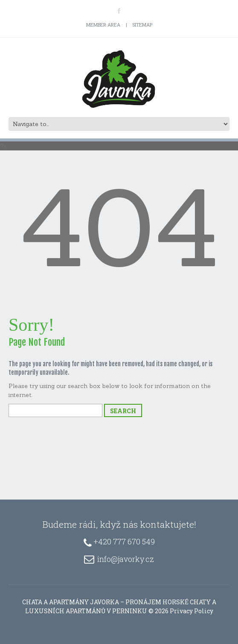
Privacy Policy (192, 611)
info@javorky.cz (126, 559)
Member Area (103, 25)
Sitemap (142, 25)
